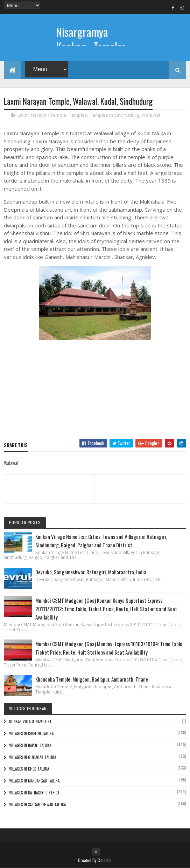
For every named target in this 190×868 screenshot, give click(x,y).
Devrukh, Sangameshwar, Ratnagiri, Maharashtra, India (91, 572)
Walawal (151, 115)
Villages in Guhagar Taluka (33, 757)
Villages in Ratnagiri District (34, 793)
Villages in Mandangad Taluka (34, 781)
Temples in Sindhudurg (114, 115)
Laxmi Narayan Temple (42, 115)
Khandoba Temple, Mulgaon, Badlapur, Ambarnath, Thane (92, 679)
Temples (78, 115)
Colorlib (105, 860)
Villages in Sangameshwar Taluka (37, 805)
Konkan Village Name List (30, 722)
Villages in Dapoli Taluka (30, 745)
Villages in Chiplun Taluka (31, 733)
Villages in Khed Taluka (29, 769)
